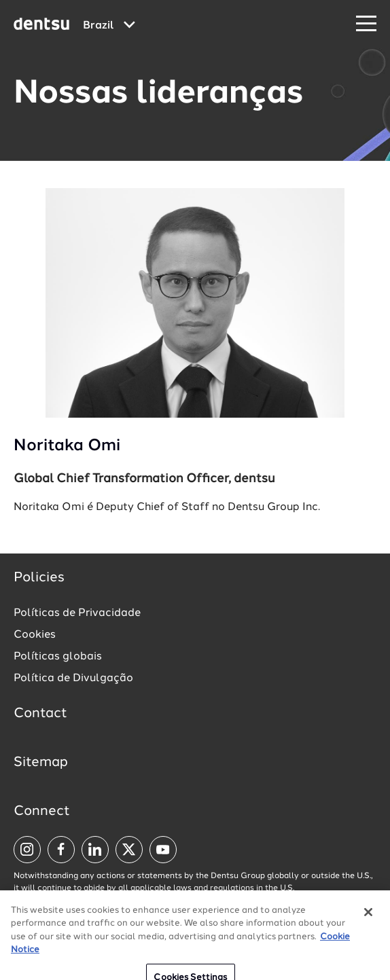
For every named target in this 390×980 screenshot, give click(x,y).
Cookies (35, 635)
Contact (40, 714)
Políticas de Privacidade (77, 613)
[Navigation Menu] (366, 24)
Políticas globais (58, 657)
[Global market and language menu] (109, 26)
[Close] (368, 921)
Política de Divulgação (73, 678)
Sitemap (41, 763)
